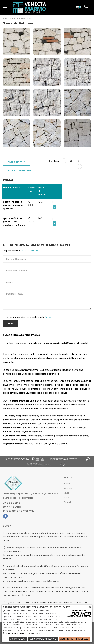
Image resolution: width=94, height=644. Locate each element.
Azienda (68, 488)
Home (67, 484)
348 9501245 (12, 503)
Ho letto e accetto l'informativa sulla (29, 317)
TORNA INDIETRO (17, 162)
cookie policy (36, 634)
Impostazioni (18, 639)
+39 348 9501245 (29, 251)
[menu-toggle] (5, 8)
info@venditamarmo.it (19, 511)
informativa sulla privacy (15, 634)
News (66, 498)
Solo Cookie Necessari (43, 639)
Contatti (68, 502)
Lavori (67, 493)
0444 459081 (12, 507)
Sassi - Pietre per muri (17, 19)
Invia (10, 324)
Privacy (49, 317)
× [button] (90, 607)
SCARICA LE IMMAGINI (19, 170)
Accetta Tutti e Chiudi (75, 639)
